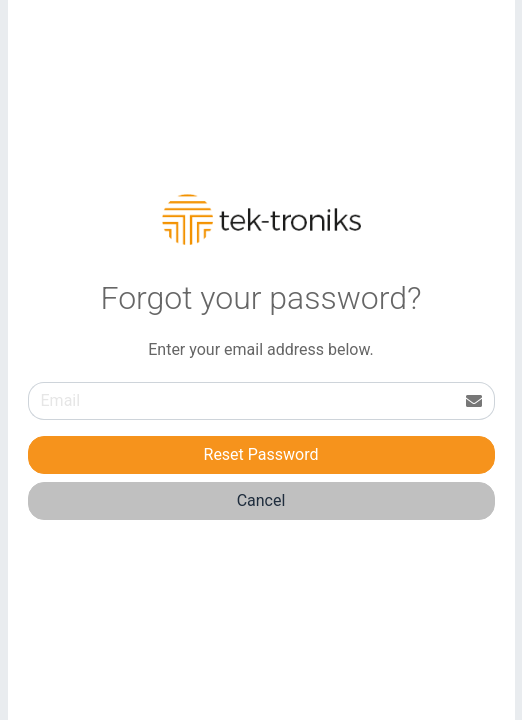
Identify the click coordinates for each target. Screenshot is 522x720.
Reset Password (261, 454)
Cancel (261, 500)
